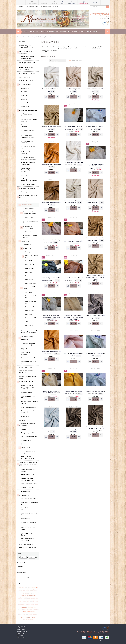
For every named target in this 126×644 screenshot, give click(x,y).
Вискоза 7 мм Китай (29, 208)
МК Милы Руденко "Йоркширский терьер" (26, 47)
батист (36, 587)
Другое (23, 444)
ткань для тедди (21, 614)
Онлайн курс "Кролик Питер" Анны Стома (29, 120)
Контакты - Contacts (92, 32)
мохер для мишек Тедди (24, 601)
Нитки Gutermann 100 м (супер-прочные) (28, 534)
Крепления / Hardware (26, 367)
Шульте (24, 588)
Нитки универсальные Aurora (29, 499)
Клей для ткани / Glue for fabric (28, 397)
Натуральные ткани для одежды (28, 470)
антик (31, 588)
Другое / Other (25, 416)
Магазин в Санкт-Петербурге (49, 7)
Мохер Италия (27, 245)
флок (22, 616)
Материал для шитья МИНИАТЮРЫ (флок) (29, 344)
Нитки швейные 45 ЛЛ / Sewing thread (28, 539)
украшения (32, 614)
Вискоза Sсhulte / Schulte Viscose (30, 236)
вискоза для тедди (22, 592)
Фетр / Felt (24, 349)
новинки (27, 606)
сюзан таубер (29, 609)
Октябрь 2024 (25, 107)
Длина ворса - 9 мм (30, 283)
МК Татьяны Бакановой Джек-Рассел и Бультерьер (29, 158)
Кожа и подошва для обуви (29, 484)
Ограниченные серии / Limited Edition (30, 257)
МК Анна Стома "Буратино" (29, 184)
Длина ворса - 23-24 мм (30, 302)
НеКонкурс (24, 175)
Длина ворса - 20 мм (31, 268)
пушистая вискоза (22, 609)
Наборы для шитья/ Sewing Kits (29, 362)
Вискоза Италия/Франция (26, 188)
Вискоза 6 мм (29, 217)
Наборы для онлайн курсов (27, 111)
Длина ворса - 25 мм (31, 265)
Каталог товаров (31, 32)
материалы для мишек (33, 597)
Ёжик (26, 322)
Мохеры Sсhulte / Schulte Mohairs (29, 288)
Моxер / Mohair (24, 241)
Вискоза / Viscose (25, 205)
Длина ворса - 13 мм (31, 276)
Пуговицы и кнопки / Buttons (29, 437)
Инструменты (20, 633)
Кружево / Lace (24, 448)
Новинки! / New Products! (27, 81)
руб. (95, 2)
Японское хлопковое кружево (29, 452)
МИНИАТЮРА (23, 420)
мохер (19, 600)
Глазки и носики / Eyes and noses (28, 377)
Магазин (19, 37)
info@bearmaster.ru (104, 634)
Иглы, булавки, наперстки (28, 407)
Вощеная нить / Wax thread (29, 522)
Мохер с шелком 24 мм (31, 318)
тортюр (27, 614)
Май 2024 (24, 96)
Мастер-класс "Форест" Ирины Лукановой (28, 58)
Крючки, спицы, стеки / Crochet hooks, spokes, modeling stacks (28, 387)
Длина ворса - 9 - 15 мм (30, 297)
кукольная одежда (28, 595)
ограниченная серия (34, 606)
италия (24, 593)
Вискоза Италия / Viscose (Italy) (30, 222)
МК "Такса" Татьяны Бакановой (27, 115)
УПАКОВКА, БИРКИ (25, 491)
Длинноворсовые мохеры (30, 326)
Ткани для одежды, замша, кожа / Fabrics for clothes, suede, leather (27, 464)
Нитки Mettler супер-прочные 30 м (29, 514)
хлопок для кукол (28, 618)
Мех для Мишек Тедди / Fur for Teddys (33, 37)
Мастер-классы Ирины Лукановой (25, 52)
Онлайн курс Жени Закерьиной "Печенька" (28, 137)
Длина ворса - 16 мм (31, 272)
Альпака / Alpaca (26, 201)
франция (25, 616)
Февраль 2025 (25, 103)
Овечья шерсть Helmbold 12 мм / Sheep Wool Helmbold (29, 332)
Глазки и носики (21, 637)
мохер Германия (25, 600)
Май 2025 (24, 92)
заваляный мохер (34, 592)
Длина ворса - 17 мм (31, 314)
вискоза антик (22, 591)
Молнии (23, 429)
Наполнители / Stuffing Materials (27, 372)
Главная (21, 7)
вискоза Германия (33, 589)
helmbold (20, 588)
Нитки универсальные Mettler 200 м (30, 503)
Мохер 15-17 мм (29, 261)
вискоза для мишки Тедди (32, 591)
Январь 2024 (25, 99)
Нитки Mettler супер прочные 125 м (29, 509)
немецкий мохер (31, 604)
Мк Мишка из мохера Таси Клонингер (26, 69)
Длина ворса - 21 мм (31, 311)
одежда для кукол (28, 608)
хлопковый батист (31, 616)
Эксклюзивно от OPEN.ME (27, 73)
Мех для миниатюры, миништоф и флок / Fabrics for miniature (27, 338)
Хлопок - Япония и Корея (28, 475)
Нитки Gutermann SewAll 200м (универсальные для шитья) (29, 528)
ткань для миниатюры (24, 613)
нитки (36, 604)
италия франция (30, 593)
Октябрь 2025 (25, 88)
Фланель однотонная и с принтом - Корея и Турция (28, 479)
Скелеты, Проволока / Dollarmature (27, 412)
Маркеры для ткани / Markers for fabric (29, 403)
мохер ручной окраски (25, 603)
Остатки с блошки (24, 85)
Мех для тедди (21, 629)
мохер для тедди (34, 601)
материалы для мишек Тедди (25, 599)
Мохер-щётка (28, 292)
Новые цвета (28, 232)
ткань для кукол (28, 611)
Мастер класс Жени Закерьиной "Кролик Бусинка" (27, 170)
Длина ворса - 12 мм (31, 280)
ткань (37, 609)
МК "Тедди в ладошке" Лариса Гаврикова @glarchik (29, 180)
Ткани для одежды (22, 631)
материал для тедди (23, 597)
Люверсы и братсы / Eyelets (29, 433)
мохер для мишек (34, 600)
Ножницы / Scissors (27, 393)
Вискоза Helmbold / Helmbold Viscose (27, 227)
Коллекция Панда (25, 77)
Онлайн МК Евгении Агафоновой (27, 142)
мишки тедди (35, 599)
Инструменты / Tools (25, 382)
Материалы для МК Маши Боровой (27, 63)
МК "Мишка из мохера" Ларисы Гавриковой (28, 131)
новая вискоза (21, 606)
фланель (36, 614)
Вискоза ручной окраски (28, 192)
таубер (34, 609)
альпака (28, 588)
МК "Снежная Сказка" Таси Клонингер (29, 153)
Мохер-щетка (28, 252)
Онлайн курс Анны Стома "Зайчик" (28, 147)
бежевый (21, 589)
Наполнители (20, 635)
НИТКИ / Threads (23, 495)
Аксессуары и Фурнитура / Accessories (26, 425)
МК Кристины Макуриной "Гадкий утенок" (28, 164)
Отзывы (81, 32)
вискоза (26, 589)
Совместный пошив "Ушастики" (27, 126)
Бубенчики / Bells (26, 440)
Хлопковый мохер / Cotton (29, 358)
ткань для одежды (34, 613)
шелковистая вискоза (28, 619)
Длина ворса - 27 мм (31, 307)
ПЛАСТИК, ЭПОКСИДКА (26, 544)
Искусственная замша (28, 488)
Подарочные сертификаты (28, 548)
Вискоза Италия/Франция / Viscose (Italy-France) (29, 213)
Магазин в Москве (32, 7)
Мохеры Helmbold (27, 248)
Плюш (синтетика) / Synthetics (27, 353)
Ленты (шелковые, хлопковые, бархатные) (28, 458)
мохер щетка (33, 603)
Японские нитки (26, 519)
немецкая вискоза (23, 604)
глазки (28, 592)
